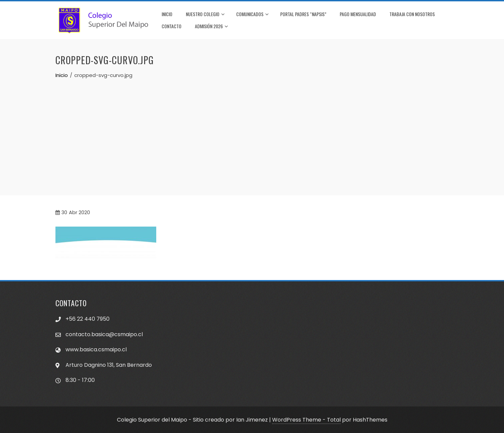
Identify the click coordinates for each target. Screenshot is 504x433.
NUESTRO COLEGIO (205, 14)
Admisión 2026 (211, 27)
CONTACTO (172, 26)
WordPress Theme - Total (306, 420)
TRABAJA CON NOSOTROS (412, 14)
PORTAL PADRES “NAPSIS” (303, 14)
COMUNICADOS (252, 14)
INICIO (167, 14)
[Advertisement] (252, 130)
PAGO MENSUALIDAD (358, 14)
